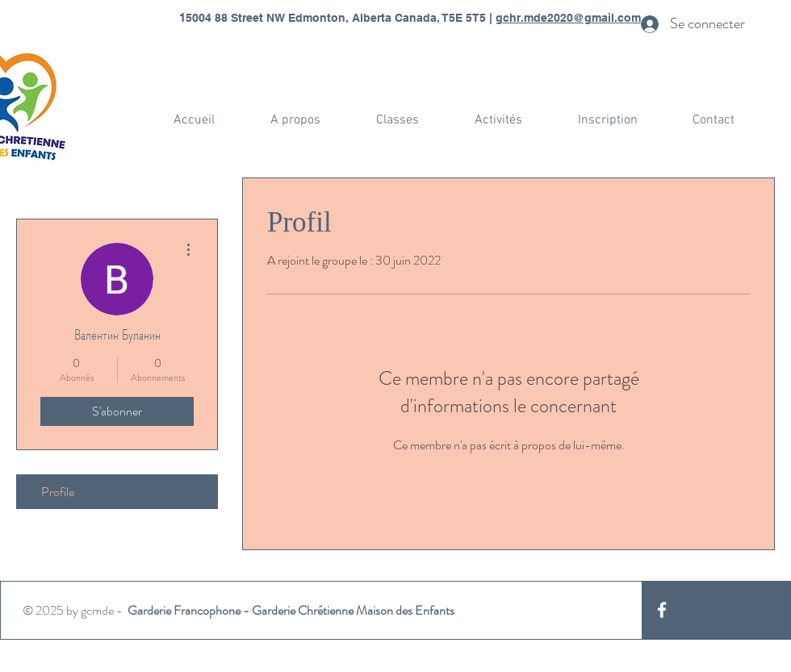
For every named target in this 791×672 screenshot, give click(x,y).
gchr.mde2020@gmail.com (568, 18)
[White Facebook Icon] (662, 610)
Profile (58, 492)
